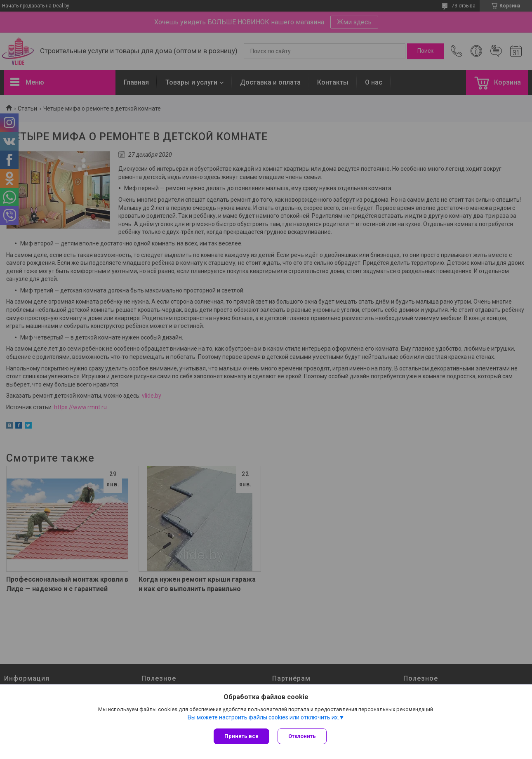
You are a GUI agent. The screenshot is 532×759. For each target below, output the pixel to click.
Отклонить (302, 736)
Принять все (241, 736)
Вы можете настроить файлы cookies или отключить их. (263, 717)
